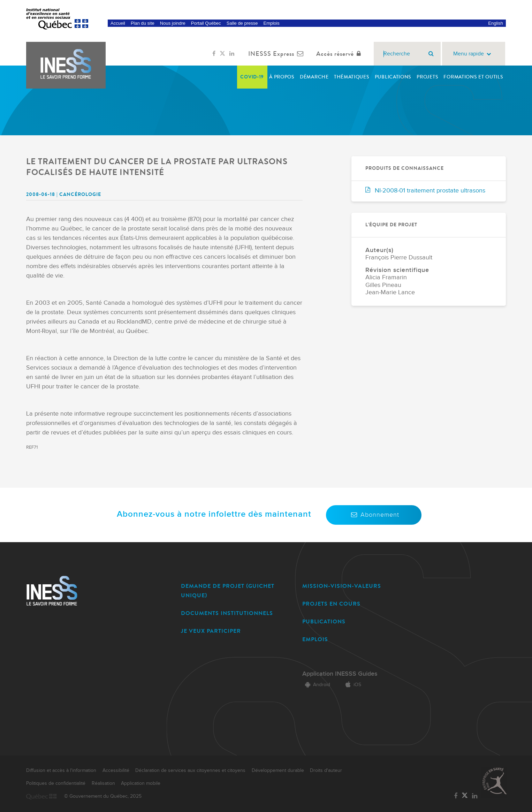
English (496, 23)
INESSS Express (277, 54)
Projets (427, 77)
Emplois (271, 23)
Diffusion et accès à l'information (61, 771)
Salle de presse (242, 23)
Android (316, 685)
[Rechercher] (431, 54)
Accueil (118, 23)
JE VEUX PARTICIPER (211, 631)
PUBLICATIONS (324, 621)
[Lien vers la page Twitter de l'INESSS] (222, 54)
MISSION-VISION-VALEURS (342, 586)
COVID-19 (252, 77)
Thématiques (352, 77)
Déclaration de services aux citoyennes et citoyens (190, 771)
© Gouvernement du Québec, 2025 (103, 796)
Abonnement (374, 515)
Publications (393, 77)
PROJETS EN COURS (331, 604)
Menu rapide (474, 54)
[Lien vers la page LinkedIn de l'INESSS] (232, 54)
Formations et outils (473, 77)
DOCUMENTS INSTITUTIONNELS (227, 613)
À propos (282, 77)
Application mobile (141, 783)
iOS (352, 685)
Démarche (314, 77)
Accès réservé (340, 54)
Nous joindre (173, 23)
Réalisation (103, 783)
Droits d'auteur (326, 771)
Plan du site (143, 23)
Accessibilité (116, 771)
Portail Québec (206, 23)
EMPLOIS (315, 639)
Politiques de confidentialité (56, 783)
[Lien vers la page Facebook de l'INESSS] (214, 54)
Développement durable (278, 771)
